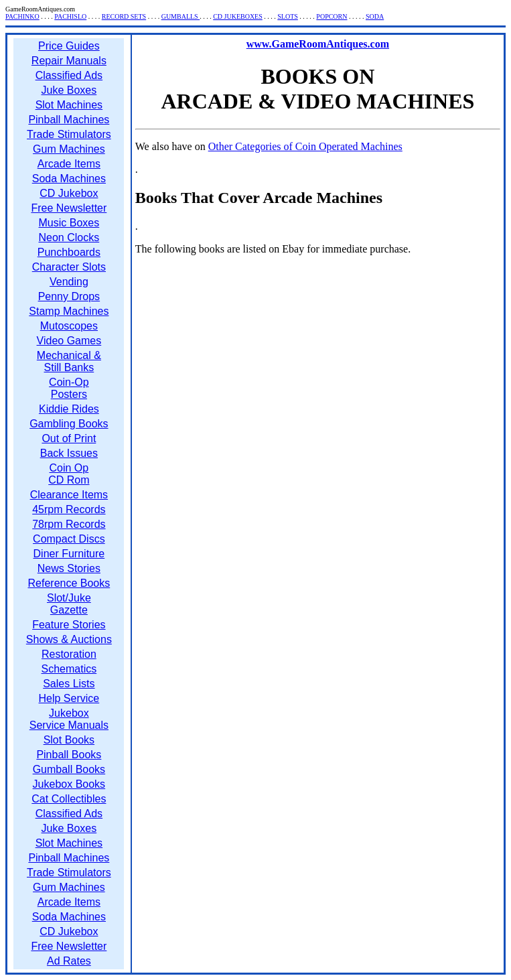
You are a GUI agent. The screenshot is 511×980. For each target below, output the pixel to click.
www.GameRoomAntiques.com (318, 44)
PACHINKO (22, 16)
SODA (375, 16)
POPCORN (332, 16)
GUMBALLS (181, 16)
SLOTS (288, 16)
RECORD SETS (124, 16)
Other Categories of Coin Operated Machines (305, 146)
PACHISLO (70, 16)
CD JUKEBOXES (238, 16)
